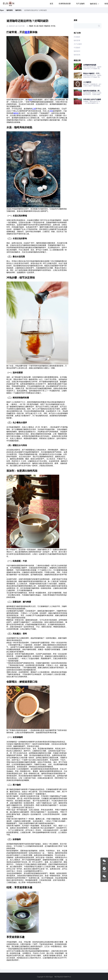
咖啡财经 (77, 51)
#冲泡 (53, 26)
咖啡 (31, 100)
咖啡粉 (16, 113)
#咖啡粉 (47, 26)
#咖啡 (31, 26)
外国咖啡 (77, 37)
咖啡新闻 (10, 10)
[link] (2, 10)
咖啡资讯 (18, 10)
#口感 (36, 26)
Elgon (2, 10)
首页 (51, 4)
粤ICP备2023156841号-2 (63, 977)
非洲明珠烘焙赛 (65, 4)
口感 (34, 109)
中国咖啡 (77, 48)
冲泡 (51, 111)
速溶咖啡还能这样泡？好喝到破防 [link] (36, 10)
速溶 (27, 32)
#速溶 (41, 26)
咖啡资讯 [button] (95, 4)
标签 (106, 4)
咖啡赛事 (77, 40)
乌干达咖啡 (80, 4)
